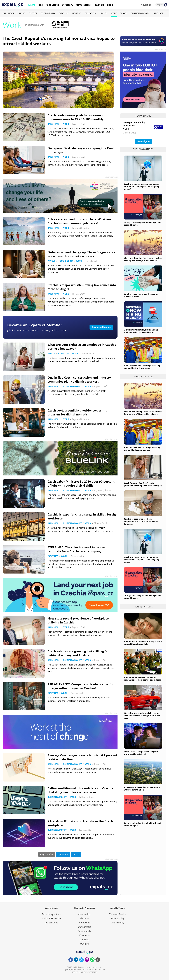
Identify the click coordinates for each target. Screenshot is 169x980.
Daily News (8, 13)
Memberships (84, 914)
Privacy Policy (118, 918)
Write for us (85, 935)
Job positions (51, 923)
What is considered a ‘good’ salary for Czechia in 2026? (141, 295)
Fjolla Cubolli (92, 261)
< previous (63, 854)
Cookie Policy (118, 923)
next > (76, 854)
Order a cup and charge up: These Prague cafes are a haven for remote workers (81, 254)
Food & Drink (48, 13)
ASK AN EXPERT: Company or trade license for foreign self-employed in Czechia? (81, 686)
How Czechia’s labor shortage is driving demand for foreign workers (142, 367)
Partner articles (143, 607)
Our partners (85, 927)
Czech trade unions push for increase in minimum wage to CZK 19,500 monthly (76, 117)
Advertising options (52, 914)
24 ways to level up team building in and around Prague (143, 224)
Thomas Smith (79, 294)
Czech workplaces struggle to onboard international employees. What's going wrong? (142, 187)
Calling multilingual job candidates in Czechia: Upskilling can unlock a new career (81, 790)
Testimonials (84, 931)
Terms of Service (118, 914)
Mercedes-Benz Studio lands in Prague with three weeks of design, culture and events (142, 716)
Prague (21, 13)
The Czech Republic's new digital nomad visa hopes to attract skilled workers (59, 41)
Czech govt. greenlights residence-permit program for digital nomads (77, 412)
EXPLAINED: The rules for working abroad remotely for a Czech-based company (77, 549)
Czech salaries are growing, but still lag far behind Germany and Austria (78, 653)
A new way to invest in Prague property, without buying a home (142, 789)
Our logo (84, 944)
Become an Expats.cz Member (35, 325)
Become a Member (101, 327)
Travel (124, 13)
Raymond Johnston (81, 228)
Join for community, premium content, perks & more (37, 330)
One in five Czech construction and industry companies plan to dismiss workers (79, 379)
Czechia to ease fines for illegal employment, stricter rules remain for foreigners (141, 521)
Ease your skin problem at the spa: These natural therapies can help (143, 643)
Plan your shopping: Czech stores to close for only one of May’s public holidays (143, 259)
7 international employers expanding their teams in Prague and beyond (141, 331)
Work (114, 13)
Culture (33, 13)
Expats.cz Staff (79, 124)
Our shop (85, 940)
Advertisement (160, 49)
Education (91, 13)
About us (84, 918)
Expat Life (64, 13)
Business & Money (140, 13)
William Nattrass (87, 797)
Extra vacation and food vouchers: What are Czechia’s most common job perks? (79, 221)
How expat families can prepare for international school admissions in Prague (143, 679)
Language (158, 13)
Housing (77, 13)
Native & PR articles (52, 918)
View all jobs (143, 141)
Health (103, 13)
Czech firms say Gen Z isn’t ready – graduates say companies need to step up (143, 484)
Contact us (85, 923)
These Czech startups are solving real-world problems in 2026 (141, 753)
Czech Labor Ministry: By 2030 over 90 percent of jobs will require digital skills (81, 483)
